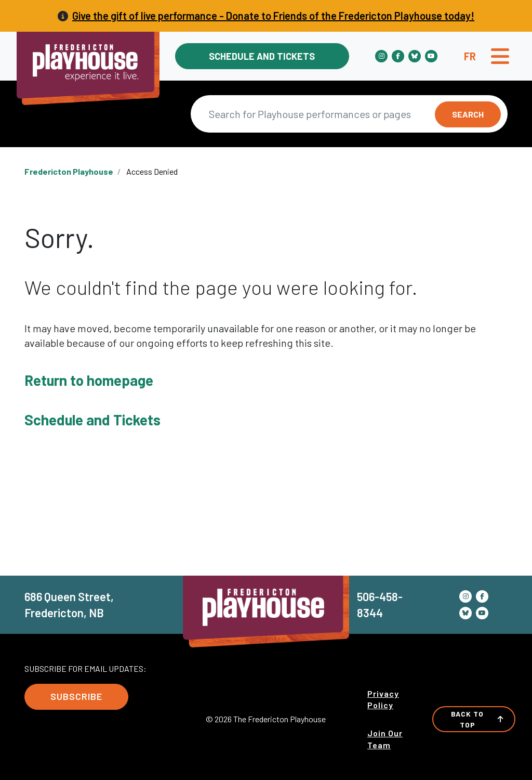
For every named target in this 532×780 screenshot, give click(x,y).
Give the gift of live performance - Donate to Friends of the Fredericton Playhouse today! (273, 16)
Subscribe (76, 696)
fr (470, 56)
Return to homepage (89, 380)
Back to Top (477, 719)
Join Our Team (385, 739)
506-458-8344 (380, 604)
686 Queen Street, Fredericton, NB (69, 604)
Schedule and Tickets (262, 56)
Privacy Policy (383, 699)
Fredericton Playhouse (69, 171)
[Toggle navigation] (500, 56)
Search (468, 114)
